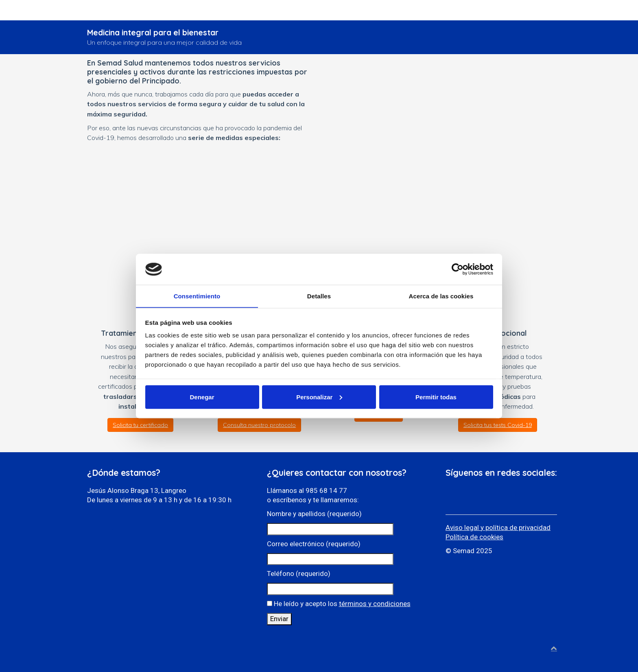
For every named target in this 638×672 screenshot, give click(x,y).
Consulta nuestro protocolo (259, 425)
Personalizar (319, 397)
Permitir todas (436, 397)
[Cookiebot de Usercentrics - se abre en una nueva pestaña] (458, 269)
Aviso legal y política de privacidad (498, 528)
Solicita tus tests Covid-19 (498, 425)
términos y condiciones (375, 604)
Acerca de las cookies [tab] (441, 296)
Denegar (202, 397)
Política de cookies (474, 537)
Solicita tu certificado (140, 425)
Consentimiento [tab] (197, 296)
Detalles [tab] (319, 296)
